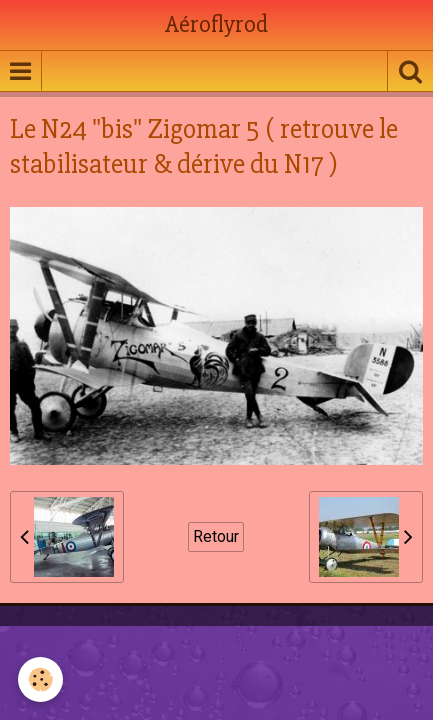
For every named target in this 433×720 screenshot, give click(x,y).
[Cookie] (40, 679)
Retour (216, 536)
